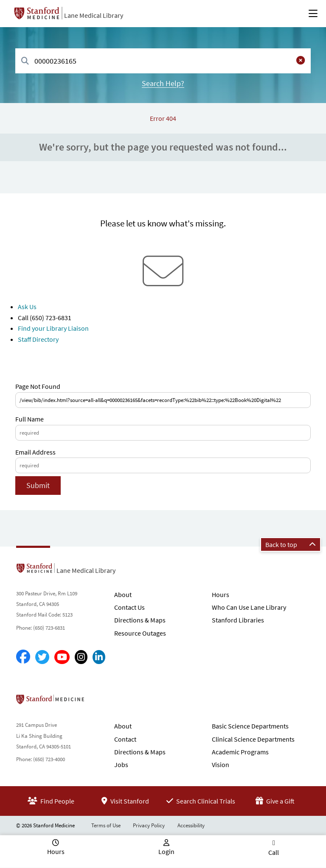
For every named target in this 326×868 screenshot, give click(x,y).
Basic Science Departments (250, 726)
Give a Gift (275, 801)
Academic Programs (240, 752)
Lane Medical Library (94, 15)
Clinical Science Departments (253, 739)
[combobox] (163, 61)
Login (166, 851)
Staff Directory (38, 339)
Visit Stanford (125, 801)
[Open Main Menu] (313, 14)
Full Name (30, 419)
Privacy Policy (149, 825)
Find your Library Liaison (53, 328)
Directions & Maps (140, 620)
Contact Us (129, 607)
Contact (125, 739)
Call (274, 852)
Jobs (121, 765)
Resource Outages (140, 633)
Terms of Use (106, 825)
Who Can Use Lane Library (249, 607)
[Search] (25, 61)
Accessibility (191, 825)
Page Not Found (38, 386)
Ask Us (27, 307)
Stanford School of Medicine (99, 702)
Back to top (291, 544)
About (123, 594)
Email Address (35, 452)
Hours (221, 594)
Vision (221, 765)
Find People (51, 801)
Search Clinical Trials (201, 801)
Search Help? (163, 83)
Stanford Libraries (238, 620)
